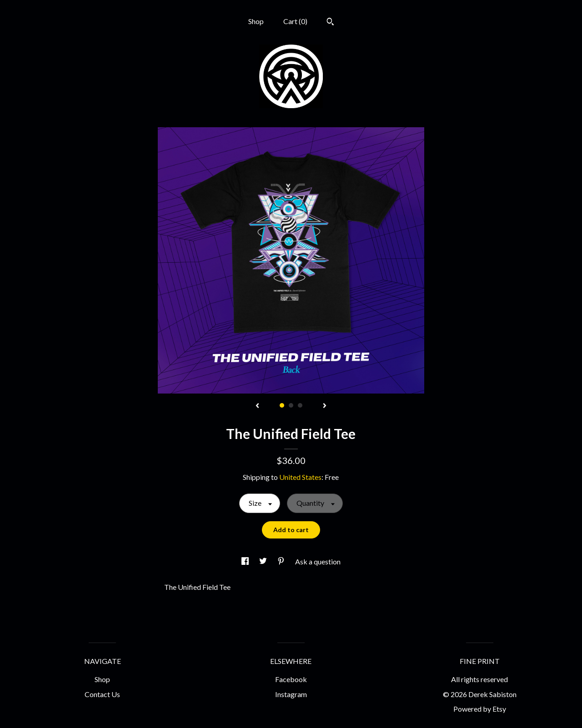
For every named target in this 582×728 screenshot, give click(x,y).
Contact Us (102, 694)
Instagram (291, 694)
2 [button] (291, 405)
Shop (256, 21)
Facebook (291, 679)
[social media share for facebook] (246, 561)
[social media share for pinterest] (282, 561)
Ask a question (318, 561)
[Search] (330, 23)
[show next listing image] (325, 406)
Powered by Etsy (480, 709)
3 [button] (300, 405)
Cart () (295, 21)
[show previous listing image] (257, 406)
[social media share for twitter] (264, 561)
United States (300, 477)
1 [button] (282, 405)
